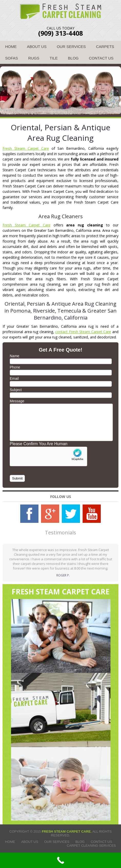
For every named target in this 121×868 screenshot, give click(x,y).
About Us (37, 47)
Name (14, 356)
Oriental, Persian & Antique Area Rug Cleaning (60, 133)
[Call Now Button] (60, 860)
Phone (15, 367)
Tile (54, 58)
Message (17, 401)
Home (11, 47)
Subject (16, 390)
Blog (73, 58)
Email (14, 378)
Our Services (71, 47)
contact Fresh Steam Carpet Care (83, 332)
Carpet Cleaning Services (91, 846)
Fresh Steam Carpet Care (26, 148)
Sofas (12, 58)
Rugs (34, 58)
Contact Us (101, 58)
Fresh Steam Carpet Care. (67, 831)
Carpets (105, 47)
